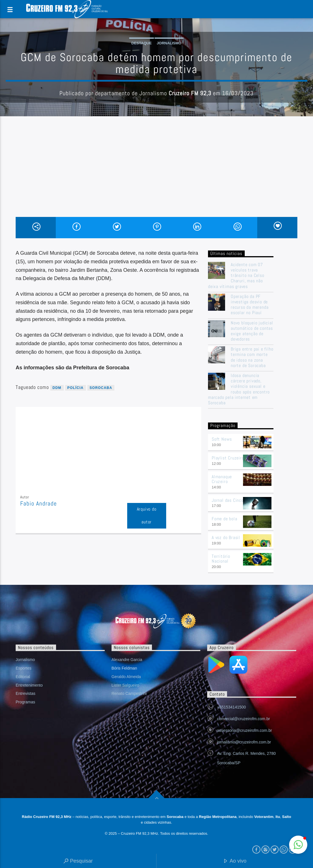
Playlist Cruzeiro (228, 458)
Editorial (23, 677)
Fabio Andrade (39, 504)
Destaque (142, 43)
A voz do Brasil (226, 537)
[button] (298, 845)
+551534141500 (231, 707)
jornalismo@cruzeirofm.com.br (244, 742)
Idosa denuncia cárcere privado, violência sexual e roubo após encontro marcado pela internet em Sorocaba (239, 389)
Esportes (23, 668)
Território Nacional (221, 559)
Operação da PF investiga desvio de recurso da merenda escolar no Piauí (250, 305)
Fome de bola (225, 519)
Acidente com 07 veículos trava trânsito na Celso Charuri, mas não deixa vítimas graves (236, 275)
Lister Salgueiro (125, 685)
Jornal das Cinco (228, 500)
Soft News (222, 439)
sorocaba (101, 388)
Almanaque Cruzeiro (222, 479)
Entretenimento (29, 685)
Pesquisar (78, 861)
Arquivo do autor (147, 515)
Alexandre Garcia (127, 660)
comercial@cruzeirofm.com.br (243, 719)
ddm (57, 388)
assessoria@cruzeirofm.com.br (244, 730)
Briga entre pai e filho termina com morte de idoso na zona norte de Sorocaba (252, 357)
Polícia (76, 388)
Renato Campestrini (129, 693)
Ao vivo (235, 861)
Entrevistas (25, 693)
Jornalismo (169, 43)
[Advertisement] (156, 174)
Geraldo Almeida (126, 677)
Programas (25, 702)
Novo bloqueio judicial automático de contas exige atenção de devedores (252, 331)
